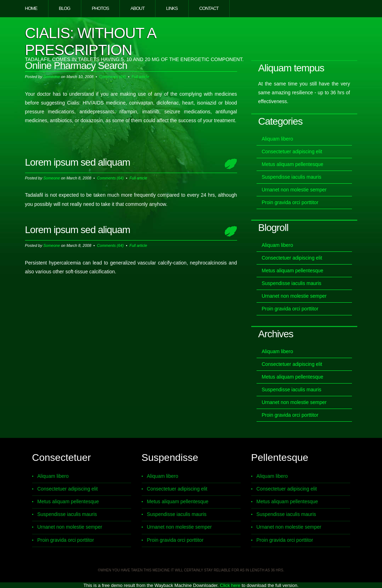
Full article (140, 77)
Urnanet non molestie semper (294, 190)
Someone (51, 77)
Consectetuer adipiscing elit (292, 152)
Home (31, 8)
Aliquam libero (278, 139)
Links (172, 8)
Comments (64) (112, 77)
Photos (101, 8)
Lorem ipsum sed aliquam (78, 162)
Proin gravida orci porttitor (290, 202)
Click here (230, 585)
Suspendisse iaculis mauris (292, 177)
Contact (209, 8)
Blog (65, 8)
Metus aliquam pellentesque (293, 164)
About (137, 8)
